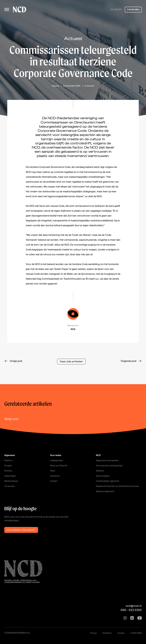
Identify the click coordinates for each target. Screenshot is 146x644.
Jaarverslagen (103, 476)
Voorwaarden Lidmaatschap (109, 465)
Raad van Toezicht (59, 465)
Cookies (121, 633)
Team (53, 471)
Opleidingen (10, 476)
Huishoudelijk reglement (108, 481)
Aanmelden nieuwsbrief (21, 530)
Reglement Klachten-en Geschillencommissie (117, 486)
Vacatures (55, 476)
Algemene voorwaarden (107, 460)
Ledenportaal (56, 460)
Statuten (100, 471)
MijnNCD (116, 9)
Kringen (8, 465)
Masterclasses (11, 481)
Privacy (93, 633)
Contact (54, 481)
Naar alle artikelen (71, 361)
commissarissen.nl (17, 633)
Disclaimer (107, 633)
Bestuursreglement (105, 491)
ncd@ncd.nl (134, 606)
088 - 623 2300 (131, 610)
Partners (8, 471)
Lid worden (133, 10)
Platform (8, 460)
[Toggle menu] (7, 9)
